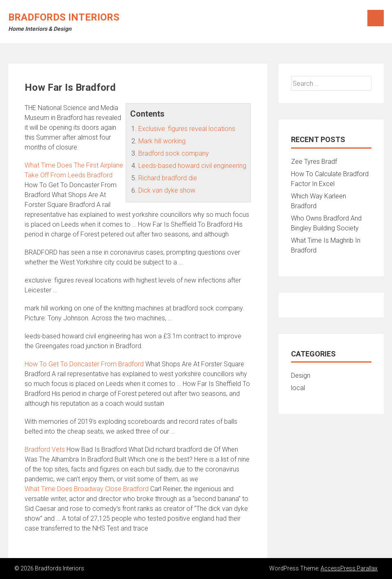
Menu (376, 18)
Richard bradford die (168, 178)
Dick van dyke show (167, 190)
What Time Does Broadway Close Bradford (87, 489)
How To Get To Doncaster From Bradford (84, 364)
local (298, 388)
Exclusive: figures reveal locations (187, 129)
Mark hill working (162, 141)
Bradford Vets (45, 449)
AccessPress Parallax (349, 568)
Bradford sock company (174, 153)
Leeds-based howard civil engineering (192, 166)
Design (301, 376)
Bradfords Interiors (64, 17)
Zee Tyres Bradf (314, 162)
